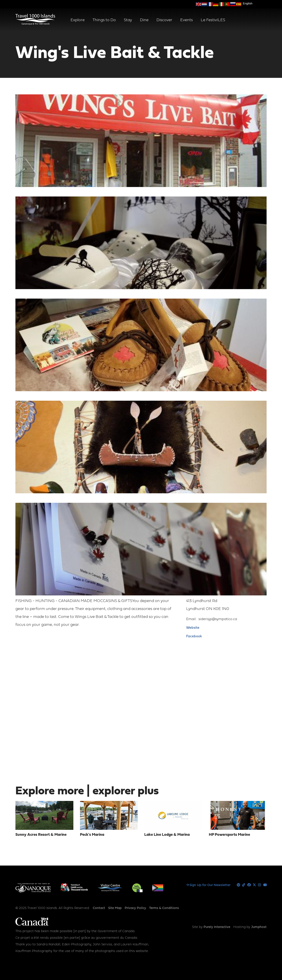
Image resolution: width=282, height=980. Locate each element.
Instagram (260, 885)
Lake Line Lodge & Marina (167, 835)
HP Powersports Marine (229, 835)
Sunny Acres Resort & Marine (41, 835)
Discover (164, 20)
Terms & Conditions (164, 908)
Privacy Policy (135, 908)
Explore (78, 20)
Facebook (194, 636)
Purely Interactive (217, 927)
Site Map (115, 908)
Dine (144, 20)
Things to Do (104, 20)
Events (186, 20)
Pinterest (238, 885)
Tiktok (244, 885)
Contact (99, 908)
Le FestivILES (213, 20)
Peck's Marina (92, 835)
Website (193, 628)
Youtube (265, 885)
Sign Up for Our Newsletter (210, 885)
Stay (128, 20)
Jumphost (259, 927)
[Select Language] (255, 3)
